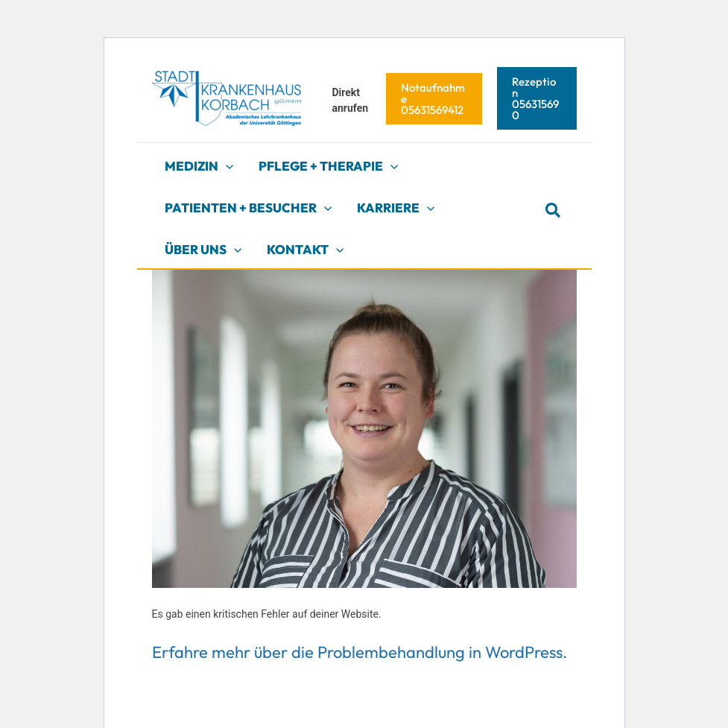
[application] (226, 166)
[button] (434, 99)
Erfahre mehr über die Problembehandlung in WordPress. (360, 652)
